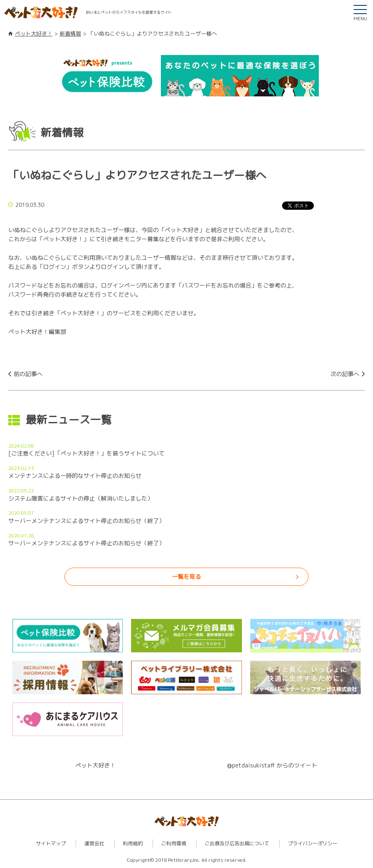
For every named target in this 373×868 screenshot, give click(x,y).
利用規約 (133, 843)
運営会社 (94, 843)
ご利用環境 (174, 843)
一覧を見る (186, 577)
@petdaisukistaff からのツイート (272, 765)
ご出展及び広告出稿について (237, 843)
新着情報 (70, 34)
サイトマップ (51, 843)
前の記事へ (28, 374)
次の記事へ (345, 374)
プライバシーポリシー (313, 843)
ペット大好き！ (34, 34)
